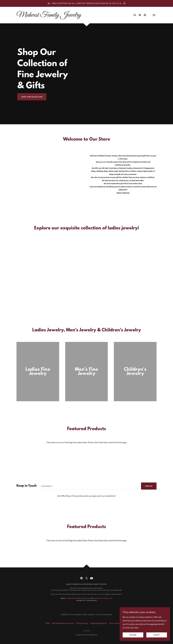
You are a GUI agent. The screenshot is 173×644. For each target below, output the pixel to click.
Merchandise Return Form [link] (63, 623)
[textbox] (89, 486)
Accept (157, 635)
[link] (49, 16)
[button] (145, 15)
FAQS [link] (48, 623)
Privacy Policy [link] (82, 623)
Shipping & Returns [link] (98, 623)
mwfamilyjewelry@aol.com (103, 598)
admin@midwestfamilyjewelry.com (79, 598)
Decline (133, 635)
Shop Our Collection (32, 97)
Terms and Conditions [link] (118, 623)
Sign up (149, 486)
